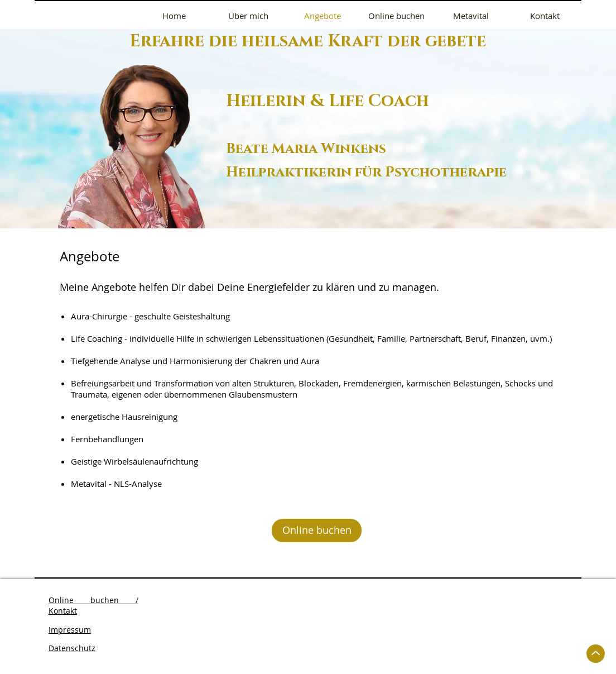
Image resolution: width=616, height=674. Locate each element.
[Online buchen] (317, 530)
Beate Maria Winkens (306, 149)
